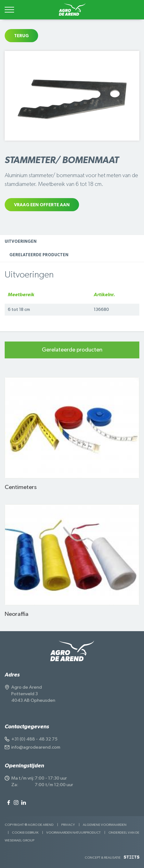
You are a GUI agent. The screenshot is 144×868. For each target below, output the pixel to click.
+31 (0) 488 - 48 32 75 (34, 739)
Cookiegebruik (25, 833)
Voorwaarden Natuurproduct (73, 833)
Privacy (68, 825)
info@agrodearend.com (36, 747)
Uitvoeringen (21, 242)
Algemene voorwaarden (105, 825)
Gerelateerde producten (39, 255)
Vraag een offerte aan (42, 205)
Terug (21, 36)
